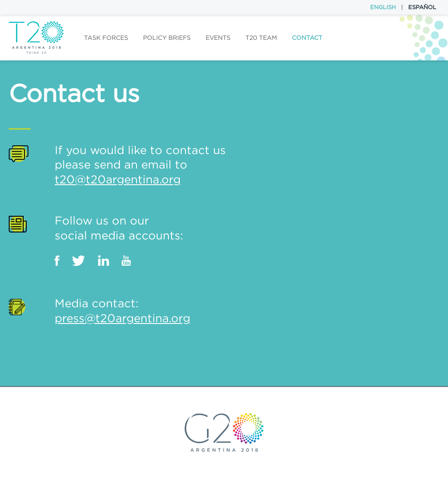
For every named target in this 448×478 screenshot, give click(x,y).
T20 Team (261, 38)
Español (422, 7)
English (383, 7)
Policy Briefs (167, 38)
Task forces (106, 38)
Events (218, 38)
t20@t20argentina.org (118, 179)
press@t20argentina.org (122, 318)
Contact (307, 38)
